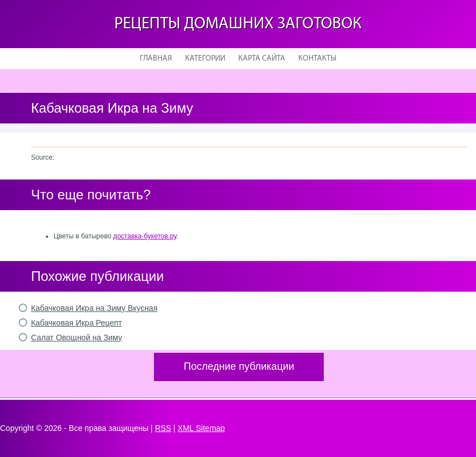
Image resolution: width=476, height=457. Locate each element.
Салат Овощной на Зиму (77, 338)
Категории (205, 59)
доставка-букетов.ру (145, 236)
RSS (163, 428)
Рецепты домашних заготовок (238, 24)
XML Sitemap (201, 428)
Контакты (317, 59)
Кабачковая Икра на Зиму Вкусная (95, 308)
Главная (156, 59)
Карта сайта (262, 59)
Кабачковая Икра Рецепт (77, 323)
